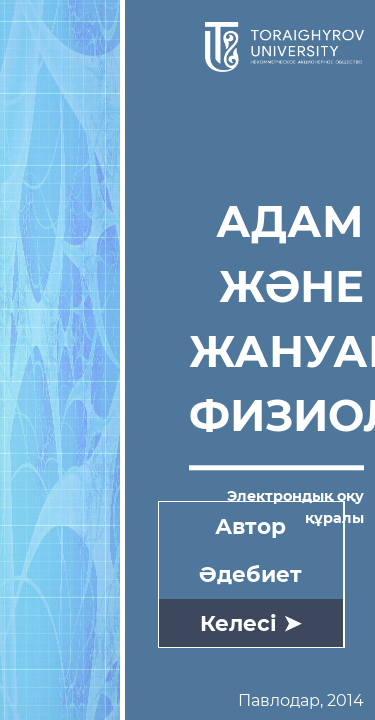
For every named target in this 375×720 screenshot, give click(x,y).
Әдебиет (250, 574)
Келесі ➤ (250, 623)
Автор (250, 526)
